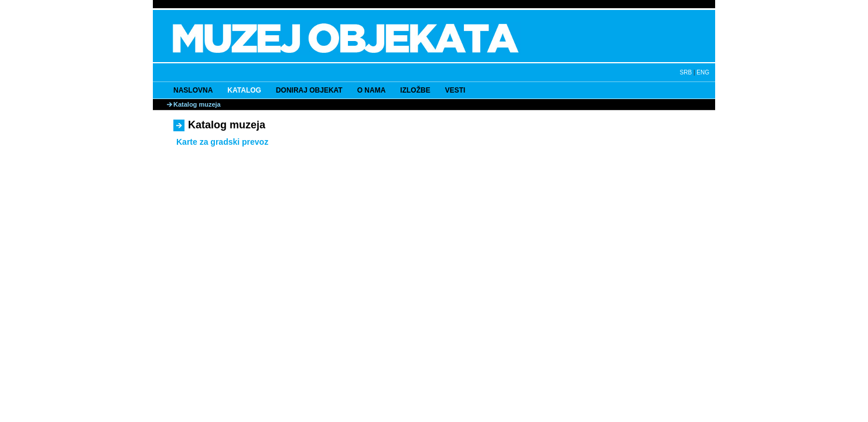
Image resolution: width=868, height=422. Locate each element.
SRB (686, 72)
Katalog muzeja (197, 104)
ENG (703, 72)
